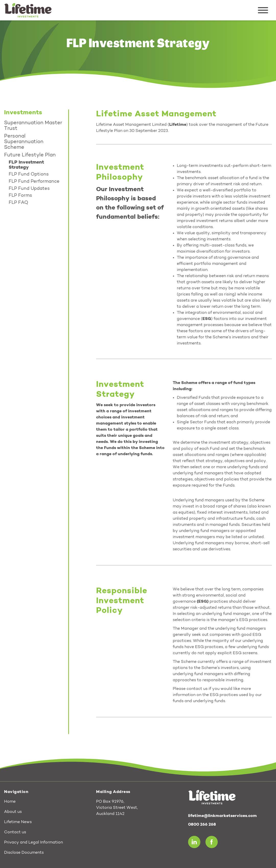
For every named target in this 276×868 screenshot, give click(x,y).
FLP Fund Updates (29, 189)
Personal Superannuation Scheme (24, 142)
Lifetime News (18, 822)
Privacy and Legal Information (33, 842)
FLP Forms (20, 196)
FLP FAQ (18, 203)
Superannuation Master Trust (33, 126)
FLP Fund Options (29, 175)
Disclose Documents (24, 853)
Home (10, 802)
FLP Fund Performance (34, 182)
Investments (23, 113)
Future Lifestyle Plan (30, 155)
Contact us (15, 832)
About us (13, 812)
